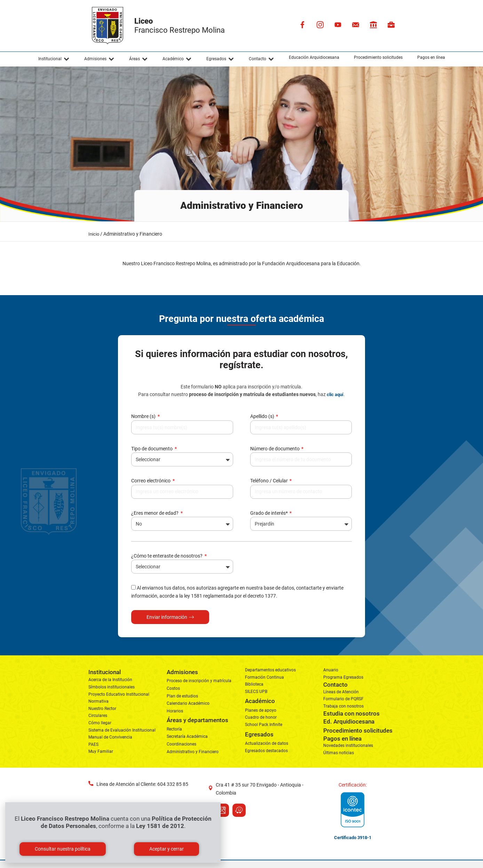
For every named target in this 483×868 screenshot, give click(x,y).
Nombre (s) (144, 416)
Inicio (94, 234)
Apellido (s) (263, 416)
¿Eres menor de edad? (155, 513)
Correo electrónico (151, 481)
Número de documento (275, 449)
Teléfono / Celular (270, 481)
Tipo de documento (152, 449)
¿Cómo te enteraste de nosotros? (167, 556)
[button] (54, 59)
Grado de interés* (270, 513)
